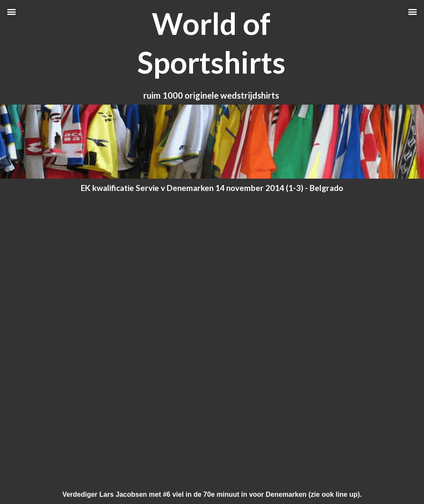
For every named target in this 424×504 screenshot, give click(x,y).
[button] (11, 11)
